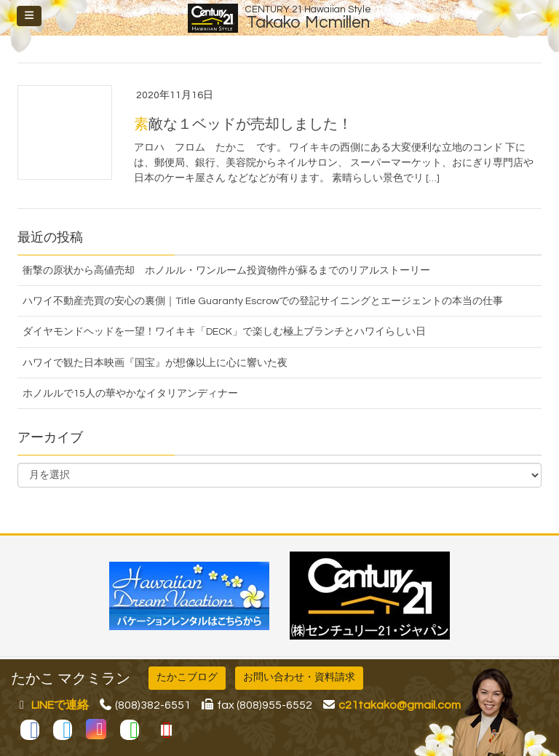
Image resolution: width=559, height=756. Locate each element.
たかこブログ (187, 677)
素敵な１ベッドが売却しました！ (243, 124)
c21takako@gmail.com (400, 705)
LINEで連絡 (60, 705)
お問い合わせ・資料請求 (299, 677)
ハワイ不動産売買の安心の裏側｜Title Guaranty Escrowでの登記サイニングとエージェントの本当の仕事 (263, 301)
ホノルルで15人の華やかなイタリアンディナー (130, 394)
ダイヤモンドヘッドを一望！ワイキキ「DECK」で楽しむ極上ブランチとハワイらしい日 (224, 332)
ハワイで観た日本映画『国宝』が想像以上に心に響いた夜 (155, 363)
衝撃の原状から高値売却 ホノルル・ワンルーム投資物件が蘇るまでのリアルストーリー (226, 271)
